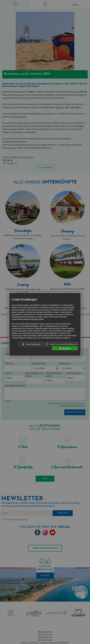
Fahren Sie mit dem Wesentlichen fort (62, 344)
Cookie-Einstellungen (31, 344)
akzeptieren (65, 349)
